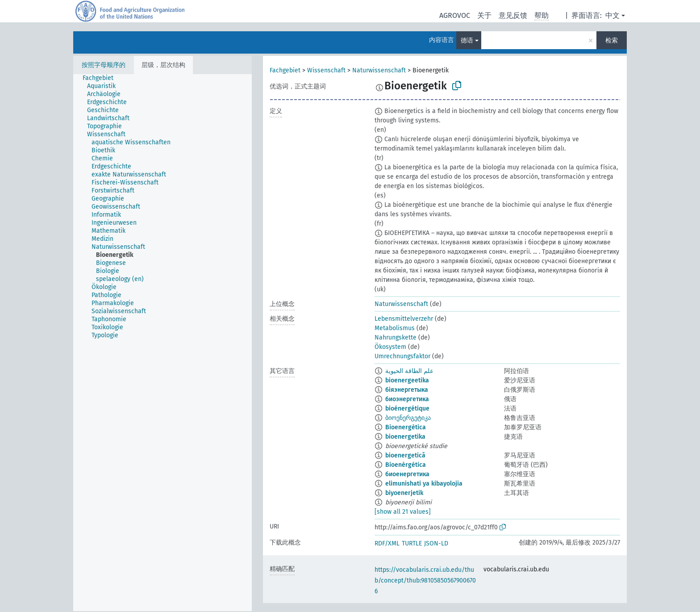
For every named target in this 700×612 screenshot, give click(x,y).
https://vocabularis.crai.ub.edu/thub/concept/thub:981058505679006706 (425, 581)
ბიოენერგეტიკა (408, 418)
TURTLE (412, 543)
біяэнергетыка (407, 390)
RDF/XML (387, 543)
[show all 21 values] (403, 512)
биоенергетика (407, 474)
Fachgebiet (285, 70)
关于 (484, 15)
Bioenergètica (406, 427)
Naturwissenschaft (379, 70)
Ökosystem (390, 347)
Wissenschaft (326, 70)
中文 (612, 15)
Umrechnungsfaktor (402, 356)
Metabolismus (395, 328)
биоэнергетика (407, 399)
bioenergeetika (407, 380)
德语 (467, 40)
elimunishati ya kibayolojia (424, 484)
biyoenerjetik (404, 493)
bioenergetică (405, 455)
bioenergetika (405, 437)
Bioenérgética (406, 465)
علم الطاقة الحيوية (409, 371)
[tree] (162, 343)
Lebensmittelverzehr (404, 319)
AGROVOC (455, 15)
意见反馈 (513, 15)
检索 (612, 40)
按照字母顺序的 (104, 65)
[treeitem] (102, 78)
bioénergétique (407, 409)
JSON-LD (436, 543)
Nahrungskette (396, 337)
